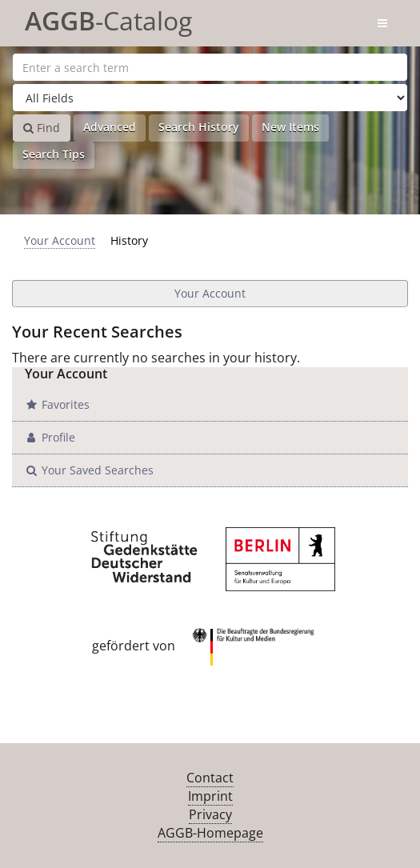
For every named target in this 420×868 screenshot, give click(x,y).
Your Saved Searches (89, 470)
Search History (199, 127)
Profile (50, 437)
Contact (210, 778)
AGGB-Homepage (210, 833)
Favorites (57, 404)
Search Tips (54, 154)
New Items (290, 127)
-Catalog (108, 18)
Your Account (60, 240)
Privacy (210, 814)
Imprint (210, 796)
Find (42, 128)
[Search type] (210, 98)
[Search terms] (210, 67)
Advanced (110, 127)
